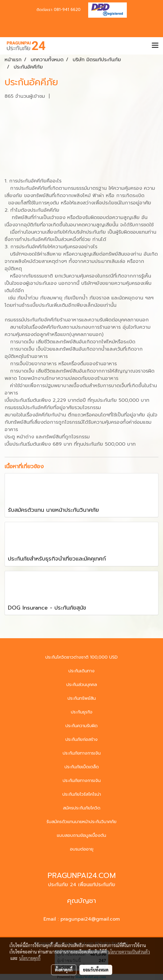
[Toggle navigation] (155, 46)
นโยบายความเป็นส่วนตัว (129, 952)
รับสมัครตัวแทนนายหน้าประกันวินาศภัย (81, 822)
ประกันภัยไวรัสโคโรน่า (82, 794)
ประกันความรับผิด (81, 726)
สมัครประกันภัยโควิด (82, 808)
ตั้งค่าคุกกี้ (64, 970)
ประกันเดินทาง (81, 671)
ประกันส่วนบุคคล (82, 685)
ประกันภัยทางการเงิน (82, 753)
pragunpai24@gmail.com (90, 919)
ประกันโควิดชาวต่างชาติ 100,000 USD (81, 657)
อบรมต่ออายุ (82, 849)
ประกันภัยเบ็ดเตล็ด (82, 767)
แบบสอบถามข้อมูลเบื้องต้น (81, 835)
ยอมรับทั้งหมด (96, 970)
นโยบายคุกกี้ (30, 958)
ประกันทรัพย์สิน (82, 698)
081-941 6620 (67, 10)
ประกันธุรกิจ (82, 712)
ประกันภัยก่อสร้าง (81, 739)
